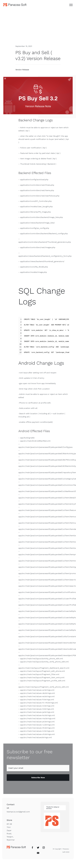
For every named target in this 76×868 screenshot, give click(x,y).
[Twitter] (38, 848)
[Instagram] (44, 848)
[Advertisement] (38, 26)
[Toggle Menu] (71, 5)
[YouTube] (38, 853)
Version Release (22, 70)
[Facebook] (32, 848)
